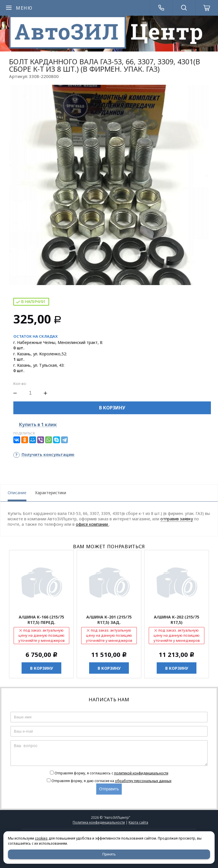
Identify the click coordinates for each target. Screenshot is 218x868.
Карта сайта (138, 822)
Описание (17, 493)
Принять (109, 854)
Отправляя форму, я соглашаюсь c (111, 773)
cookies (41, 838)
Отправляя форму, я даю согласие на (111, 781)
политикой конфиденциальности (141, 773)
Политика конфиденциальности (99, 822)
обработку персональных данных (143, 781)
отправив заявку (177, 519)
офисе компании (92, 524)
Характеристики (51, 493)
